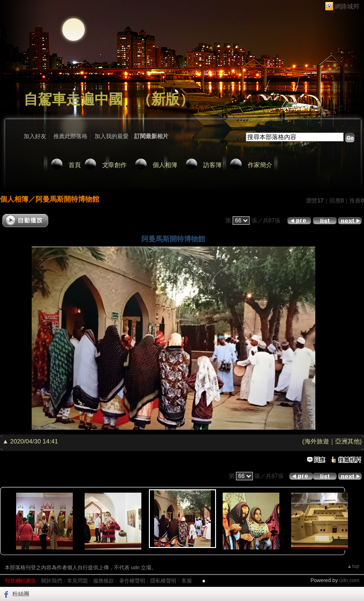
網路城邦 (347, 6)
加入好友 (35, 136)
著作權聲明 (132, 581)
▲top (353, 566)
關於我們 (52, 581)
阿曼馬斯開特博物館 (67, 199)
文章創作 (114, 165)
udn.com (349, 580)
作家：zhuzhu (40, 113)
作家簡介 (260, 165)
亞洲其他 (347, 441)
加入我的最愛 (112, 136)
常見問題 (78, 581)
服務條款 (104, 581)
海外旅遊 (317, 441)
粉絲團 (21, 594)
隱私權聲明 (163, 581)
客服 (187, 581)
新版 (165, 99)
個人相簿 (165, 165)
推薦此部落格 (70, 136)
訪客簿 (212, 165)
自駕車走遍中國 (73, 99)
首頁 (75, 165)
